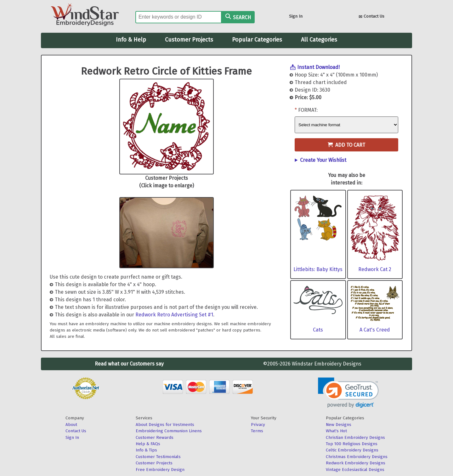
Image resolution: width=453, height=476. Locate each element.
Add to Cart (346, 145)
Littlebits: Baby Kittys (318, 269)
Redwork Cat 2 (375, 269)
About (71, 425)
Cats (318, 330)
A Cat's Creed (375, 330)
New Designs (339, 425)
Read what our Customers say (129, 364)
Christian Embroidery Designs (355, 437)
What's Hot (336, 431)
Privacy (258, 425)
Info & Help (131, 40)
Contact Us (371, 17)
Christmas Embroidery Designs (357, 457)
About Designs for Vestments (165, 425)
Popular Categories (257, 40)
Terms (257, 431)
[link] (348, 393)
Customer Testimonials (158, 457)
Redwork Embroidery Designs (356, 463)
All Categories (319, 40)
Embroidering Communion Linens (169, 431)
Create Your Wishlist (323, 160)
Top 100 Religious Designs (352, 444)
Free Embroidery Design (160, 470)
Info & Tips (146, 450)
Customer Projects (189, 40)
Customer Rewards (155, 437)
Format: (308, 110)
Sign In (296, 16)
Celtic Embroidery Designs (352, 450)
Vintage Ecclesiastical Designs (355, 470)
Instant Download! (318, 67)
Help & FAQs (148, 444)
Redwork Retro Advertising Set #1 (174, 315)
